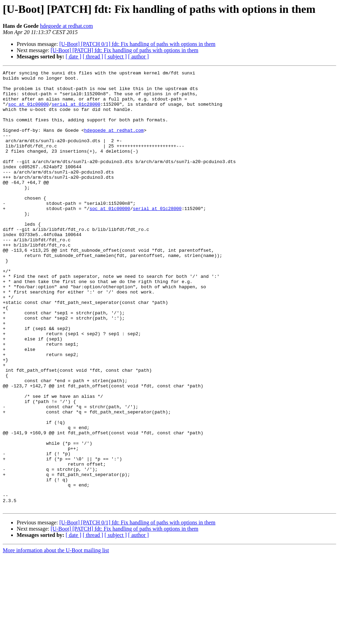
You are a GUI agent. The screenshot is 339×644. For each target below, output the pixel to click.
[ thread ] (93, 57)
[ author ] (139, 57)
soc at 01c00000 (29, 111)
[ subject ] (116, 57)
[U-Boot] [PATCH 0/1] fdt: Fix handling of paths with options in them (138, 44)
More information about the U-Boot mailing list (56, 638)
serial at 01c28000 (76, 111)
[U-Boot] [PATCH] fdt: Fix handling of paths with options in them (125, 50)
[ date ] (73, 57)
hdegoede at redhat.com (66, 26)
